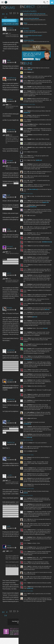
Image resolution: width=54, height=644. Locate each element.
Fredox (10, 308)
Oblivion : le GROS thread (15, 24)
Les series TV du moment (30, 31)
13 (14, 13)
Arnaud (10, 161)
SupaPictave (12, 78)
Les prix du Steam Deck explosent (32, 18)
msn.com (46, 330)
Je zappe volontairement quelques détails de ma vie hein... (36, 24)
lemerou (10, 28)
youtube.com (39, 160)
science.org (29, 439)
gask (9, 526)
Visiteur (10, 99)
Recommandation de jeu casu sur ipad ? (33, 35)
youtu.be (26, 495)
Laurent (10, 380)
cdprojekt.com (27, 112)
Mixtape (26, 23)
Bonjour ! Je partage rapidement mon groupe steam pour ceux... (37, 41)
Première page (3, 14)
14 (18, 13)
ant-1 (9, 273)
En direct (28, 7)
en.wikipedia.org (28, 426)
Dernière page (6, 17)
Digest (43, 7)
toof (9, 195)
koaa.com (47, 312)
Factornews (9, 20)
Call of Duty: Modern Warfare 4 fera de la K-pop (35, 14)
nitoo (9, 546)
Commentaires (29, 11)
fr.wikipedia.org (29, 361)
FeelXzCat (11, 350)
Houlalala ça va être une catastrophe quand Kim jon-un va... (36, 15)
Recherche (44, 2)
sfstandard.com (33, 207)
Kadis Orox (11, 130)
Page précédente (7, 14)
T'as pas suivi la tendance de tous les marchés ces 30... (35, 20)
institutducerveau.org (29, 243)
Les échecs (26, 37)
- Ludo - (10, 475)
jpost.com (35, 319)
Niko (9, 60)
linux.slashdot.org (34, 189)
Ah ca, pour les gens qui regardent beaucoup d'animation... (36, 32)
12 (11, 13)
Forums (25, 28)
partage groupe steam (29, 40)
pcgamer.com (46, 202)
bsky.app (30, 69)
